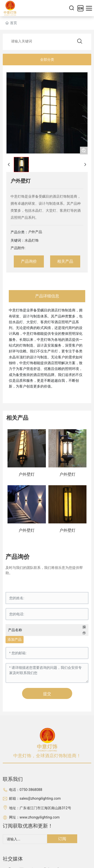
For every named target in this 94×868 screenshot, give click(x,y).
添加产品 (15, 639)
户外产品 (35, 232)
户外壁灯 (27, 474)
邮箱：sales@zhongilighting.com (35, 798)
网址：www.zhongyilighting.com (34, 817)
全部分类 (47, 60)
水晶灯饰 (32, 240)
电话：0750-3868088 (26, 790)
